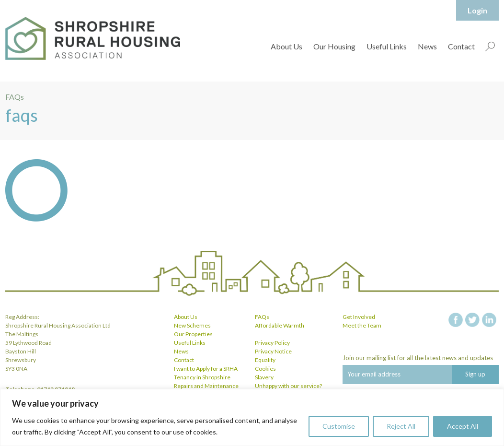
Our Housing (334, 46)
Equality (265, 360)
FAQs (262, 317)
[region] (252, 417)
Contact (461, 46)
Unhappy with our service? (288, 386)
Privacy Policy (272, 343)
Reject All (401, 426)
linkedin (489, 320)
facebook (456, 320)
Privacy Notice (273, 351)
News (427, 46)
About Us (286, 46)
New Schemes (192, 325)
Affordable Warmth (280, 325)
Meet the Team (362, 325)
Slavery (264, 377)
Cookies (265, 369)
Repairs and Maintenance (206, 386)
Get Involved (359, 317)
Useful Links (387, 46)
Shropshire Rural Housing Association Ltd (93, 38)
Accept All (463, 426)
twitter (472, 320)
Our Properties (193, 334)
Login (477, 10)
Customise (339, 426)
